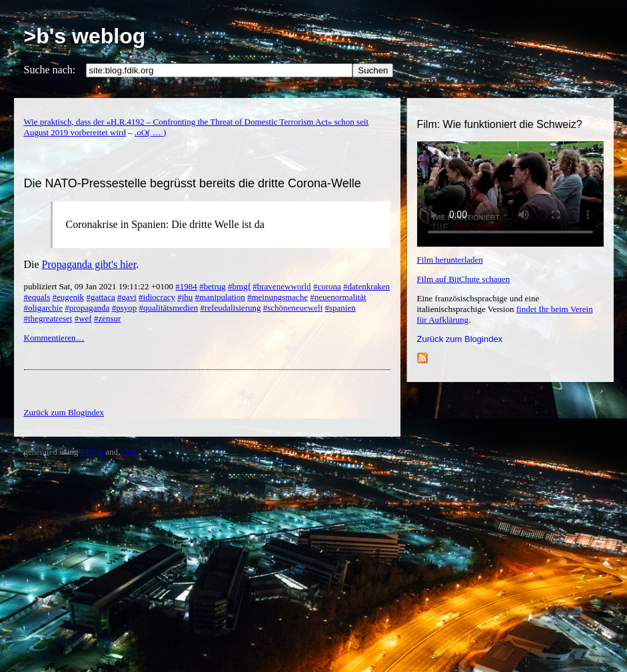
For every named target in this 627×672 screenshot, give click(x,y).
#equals (37, 297)
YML (130, 452)
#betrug (213, 286)
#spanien (340, 308)
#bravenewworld (282, 286)
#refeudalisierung (231, 308)
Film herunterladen (450, 260)
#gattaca (100, 297)
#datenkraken (366, 286)
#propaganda (87, 308)
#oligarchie (43, 308)
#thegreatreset (48, 318)
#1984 (186, 286)
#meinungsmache (278, 297)
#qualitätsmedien (168, 308)
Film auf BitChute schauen (464, 279)
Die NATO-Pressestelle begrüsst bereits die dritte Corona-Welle (193, 183)
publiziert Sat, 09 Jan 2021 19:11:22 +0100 (100, 286)
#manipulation (220, 297)
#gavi (127, 297)
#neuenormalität (338, 297)
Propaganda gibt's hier (89, 264)
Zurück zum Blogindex (460, 339)
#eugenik (68, 297)
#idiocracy (157, 297)
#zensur (107, 318)
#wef (83, 318)
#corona (327, 286)
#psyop (125, 308)
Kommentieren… (54, 338)
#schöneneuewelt (293, 308)
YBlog (92, 452)
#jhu (185, 297)
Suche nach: (50, 70)
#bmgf (239, 286)
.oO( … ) (150, 132)
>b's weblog (85, 36)
